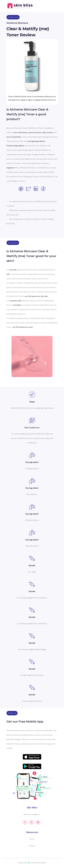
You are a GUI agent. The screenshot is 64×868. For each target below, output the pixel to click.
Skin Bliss (32, 808)
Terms (32, 839)
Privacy (32, 846)
